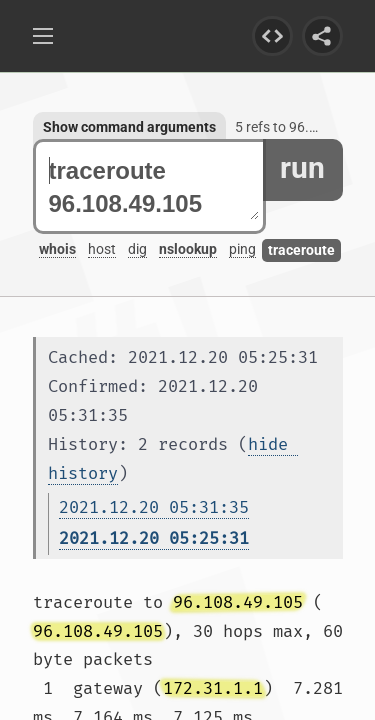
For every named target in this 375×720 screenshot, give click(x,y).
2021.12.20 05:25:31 (154, 538)
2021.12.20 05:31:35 (154, 507)
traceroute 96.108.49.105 (154, 187)
